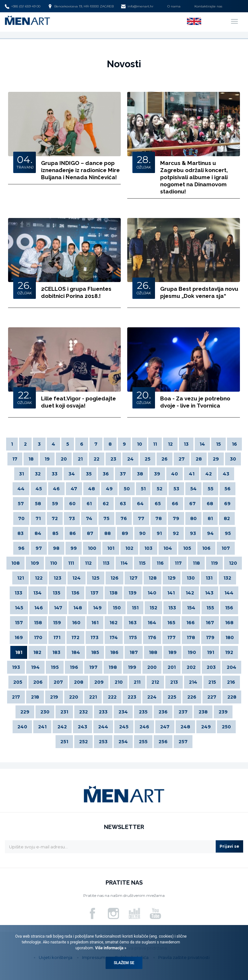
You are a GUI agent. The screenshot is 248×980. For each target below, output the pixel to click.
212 (155, 682)
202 (191, 667)
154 (191, 608)
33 (55, 474)
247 (165, 727)
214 (193, 682)
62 (106, 504)
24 (130, 459)
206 (38, 682)
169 (19, 637)
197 (93, 667)
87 (90, 533)
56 (227, 489)
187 (134, 652)
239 (223, 712)
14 (202, 444)
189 (172, 652)
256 (163, 742)
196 (74, 667)
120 (233, 563)
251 (64, 742)
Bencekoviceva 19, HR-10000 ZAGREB (81, 6)
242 (62, 727)
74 (89, 518)
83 (21, 533)
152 (153, 608)
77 (141, 518)
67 (192, 504)
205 (18, 682)
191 (211, 652)
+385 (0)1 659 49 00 (23, 6)
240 (22, 727)
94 (210, 533)
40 (175, 474)
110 (54, 563)
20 (64, 459)
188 (153, 652)
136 (75, 593)
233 (103, 712)
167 (210, 623)
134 (37, 593)
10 (139, 444)
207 (58, 682)
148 (78, 608)
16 (234, 444)
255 (143, 742)
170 (38, 637)
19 (47, 459)
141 (171, 593)
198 (113, 667)
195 (55, 667)
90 (142, 533)
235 (143, 712)
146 (39, 608)
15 (218, 444)
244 (103, 727)
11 (155, 444)
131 (209, 578)
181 (19, 652)
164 (152, 623)
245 (124, 727)
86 (73, 533)
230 (45, 712)
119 (214, 563)
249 (206, 727)
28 (199, 459)
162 (114, 623)
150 (117, 608)
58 (38, 504)
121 (21, 578)
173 (94, 637)
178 (191, 637)
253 (103, 742)
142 (190, 593)
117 (178, 563)
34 (72, 474)
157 (19, 623)
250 (226, 727)
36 (106, 474)
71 (38, 518)
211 (137, 682)
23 (113, 459)
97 (39, 548)
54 (193, 489)
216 (231, 682)
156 (229, 608)
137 (94, 593)
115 (142, 563)
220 (74, 697)
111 (71, 563)
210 (119, 682)
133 (18, 593)
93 (193, 533)
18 (31, 459)
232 (83, 712)
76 (124, 518)
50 (127, 489)
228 (232, 697)
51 (143, 489)
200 (152, 667)
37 (123, 474)
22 (97, 459)
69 (227, 504)
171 (57, 637)
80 (193, 518)
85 (55, 533)
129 (172, 578)
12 (170, 444)
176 (152, 637)
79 (176, 518)
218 (35, 697)
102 (129, 548)
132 (227, 578)
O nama (174, 6)
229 (25, 712)
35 (89, 474)
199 (132, 667)
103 (148, 548)
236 (163, 712)
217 (16, 697)
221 (93, 697)
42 (209, 474)
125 (96, 578)
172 (75, 637)
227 (212, 697)
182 (37, 652)
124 (77, 578)
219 (54, 697)
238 (203, 712)
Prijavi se (229, 846)
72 (55, 518)
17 (15, 459)
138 (114, 593)
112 (88, 563)
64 (140, 504)
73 (72, 518)
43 (226, 474)
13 (186, 444)
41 (192, 474)
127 (134, 578)
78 (159, 518)
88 (108, 533)
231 (64, 712)
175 (133, 637)
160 (76, 623)
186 (114, 652)
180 (230, 637)
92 (176, 533)
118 (196, 563)
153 (172, 608)
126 (114, 578)
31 (21, 474)
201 (172, 667)
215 (212, 682)
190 (192, 652)
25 (148, 459)
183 (56, 652)
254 (123, 742)
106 (206, 548)
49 (109, 489)
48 (92, 489)
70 (21, 518)
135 (57, 593)
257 (183, 742)
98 (56, 548)
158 (38, 623)
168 (229, 623)
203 (211, 667)
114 (124, 563)
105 (187, 548)
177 (171, 637)
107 (226, 548)
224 (152, 697)
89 (125, 533)
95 (228, 533)
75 (106, 518)
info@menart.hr (137, 6)
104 (168, 548)
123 (57, 578)
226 (192, 697)
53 (176, 489)
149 (97, 608)
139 (133, 593)
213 (174, 682)
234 (123, 712)
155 (210, 608)
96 (21, 548)
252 (83, 742)
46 (56, 489)
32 (38, 474)
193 (16, 667)
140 (152, 593)
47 (74, 489)
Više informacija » (110, 948)
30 (233, 459)
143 (209, 593)
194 (35, 667)
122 (39, 578)
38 (140, 474)
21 (80, 459)
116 (160, 563)
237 (183, 712)
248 (185, 727)
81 (210, 518)
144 (229, 593)
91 (159, 533)
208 (79, 682)
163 (133, 623)
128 (153, 578)
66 (175, 504)
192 (229, 652)
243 (83, 727)
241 (42, 727)
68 (210, 504)
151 (135, 608)
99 (74, 548)
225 (172, 697)
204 (232, 667)
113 (106, 563)
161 (95, 623)
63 (123, 504)
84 (38, 533)
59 (55, 504)
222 (112, 697)
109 (35, 563)
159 (57, 623)
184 (76, 652)
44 (21, 489)
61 (89, 504)
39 (157, 474)
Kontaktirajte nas (208, 6)
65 (158, 504)
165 (171, 623)
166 (191, 623)
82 (227, 518)
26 (165, 459)
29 (216, 459)
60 (72, 504)
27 (182, 459)
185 (95, 652)
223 (132, 697)
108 (15, 563)
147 (58, 608)
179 (210, 637)
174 (114, 637)
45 (39, 489)
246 (144, 727)
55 (211, 489)
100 (92, 548)
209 (99, 682)
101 (111, 548)
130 (191, 578)
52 (160, 489)
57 (21, 504)
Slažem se (124, 963)
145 (19, 608)
